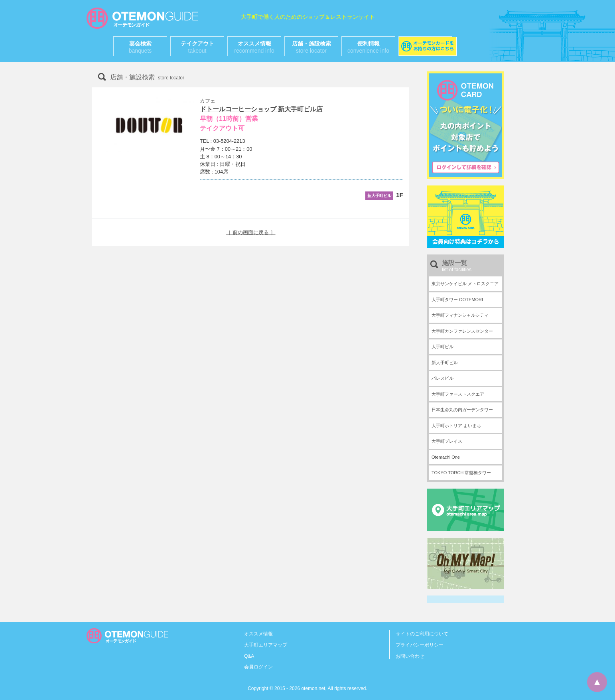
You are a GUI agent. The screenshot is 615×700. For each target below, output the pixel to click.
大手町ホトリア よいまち (456, 426)
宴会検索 (140, 47)
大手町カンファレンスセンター (462, 331)
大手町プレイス (447, 441)
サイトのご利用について (422, 634)
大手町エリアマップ (266, 645)
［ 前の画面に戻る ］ (250, 232)
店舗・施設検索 (311, 47)
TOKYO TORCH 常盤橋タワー (461, 473)
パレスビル (443, 378)
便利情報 (368, 47)
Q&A (249, 656)
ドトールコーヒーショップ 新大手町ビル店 (261, 109)
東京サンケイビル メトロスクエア (465, 284)
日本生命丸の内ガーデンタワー (462, 410)
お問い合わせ (410, 656)
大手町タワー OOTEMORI (457, 300)
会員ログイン (258, 667)
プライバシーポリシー (420, 645)
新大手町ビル (445, 363)
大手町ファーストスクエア (458, 394)
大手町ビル (443, 347)
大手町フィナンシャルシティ (460, 315)
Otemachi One (446, 457)
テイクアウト (197, 47)
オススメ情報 (254, 47)
